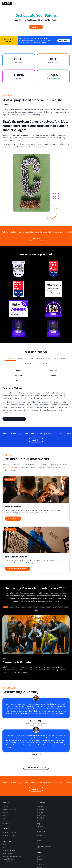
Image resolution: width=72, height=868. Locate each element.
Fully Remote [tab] (29, 363)
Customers (40, 865)
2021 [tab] (42, 607)
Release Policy (7, 824)
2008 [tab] (5, 607)
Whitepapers (41, 821)
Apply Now (36, 27)
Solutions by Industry (9, 832)
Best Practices (42, 815)
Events (5, 848)
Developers (41, 806)
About (39, 856)
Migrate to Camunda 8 (44, 847)
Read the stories (13, 519)
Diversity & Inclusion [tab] (44, 359)
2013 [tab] (18, 607)
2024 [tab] (61, 607)
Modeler (5, 812)
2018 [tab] (24, 607)
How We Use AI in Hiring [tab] (26, 359)
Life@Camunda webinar (11, 467)
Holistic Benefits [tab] (60, 359)
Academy (40, 812)
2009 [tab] (11, 607)
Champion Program (9, 853)
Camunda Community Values (11, 862)
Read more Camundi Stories (36, 767)
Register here (64, 41)
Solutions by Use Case (10, 835)
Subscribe (40, 827)
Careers (39, 859)
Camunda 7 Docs (42, 844)
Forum (4, 845)
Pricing (5, 815)
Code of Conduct (8, 859)
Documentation (42, 809)
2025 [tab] (67, 607)
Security (5, 818)
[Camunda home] (7, 3)
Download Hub (41, 835)
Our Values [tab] (10, 359)
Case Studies (41, 818)
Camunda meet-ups (9, 850)
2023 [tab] (54, 607)
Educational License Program (12, 856)
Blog (38, 824)
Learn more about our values (14, 419)
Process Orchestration (10, 809)
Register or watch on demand (17, 569)
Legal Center (7, 821)
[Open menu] (67, 3)
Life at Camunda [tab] (42, 363)
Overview (5, 806)
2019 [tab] (36, 607)
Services (40, 862)
